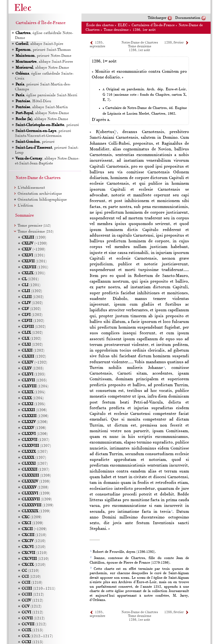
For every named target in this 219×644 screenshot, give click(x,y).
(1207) (35, 440)
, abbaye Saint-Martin (42, 107)
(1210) (34, 535)
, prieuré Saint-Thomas (43, 50)
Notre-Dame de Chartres (140, 43)
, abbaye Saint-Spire (39, 44)
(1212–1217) (37, 636)
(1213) (32, 630)
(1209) (36, 493)
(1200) (34, 238)
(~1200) (34, 244)
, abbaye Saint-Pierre (44, 62)
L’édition (25, 206)
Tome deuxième (116, 30)
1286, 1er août (144, 30)
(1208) (36, 476)
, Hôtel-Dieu (33, 101)
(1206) (34, 410)
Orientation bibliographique (42, 200)
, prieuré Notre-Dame (43, 56)
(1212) (33, 595)
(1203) (33, 369)
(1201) (33, 255)
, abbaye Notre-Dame (42, 68)
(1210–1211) (38, 589)
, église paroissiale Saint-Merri (46, 95)
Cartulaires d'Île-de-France (153, 25)
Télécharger (157, 18)
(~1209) (34, 529)
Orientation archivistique (40, 194)
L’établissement (31, 188)
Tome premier (34, 226)
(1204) (35, 386)
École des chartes (100, 25)
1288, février (174, 43)
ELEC (123, 25)
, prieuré (47, 125)
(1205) (33, 404)
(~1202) (34, 363)
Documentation (188, 18)
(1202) (32, 291)
